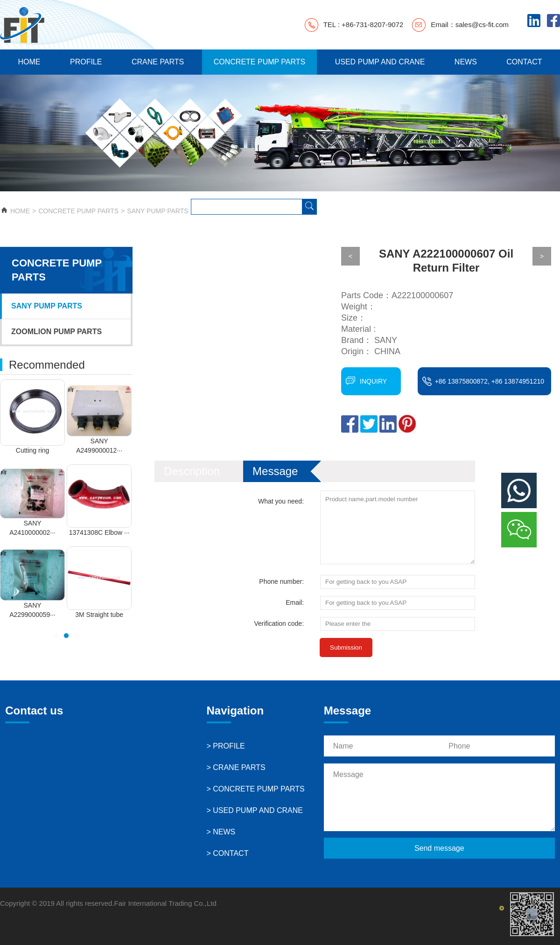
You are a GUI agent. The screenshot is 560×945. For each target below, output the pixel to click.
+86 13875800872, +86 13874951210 (490, 381)
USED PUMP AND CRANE (380, 62)
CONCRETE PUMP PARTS (259, 62)
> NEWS (221, 832)
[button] (56, 636)
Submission (346, 647)
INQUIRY (373, 381)
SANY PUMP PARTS (157, 211)
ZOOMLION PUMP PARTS (56, 332)
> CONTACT (228, 853)
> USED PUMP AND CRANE (255, 810)
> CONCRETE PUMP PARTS (256, 789)
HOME (29, 62)
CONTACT (524, 62)
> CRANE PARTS (236, 767)
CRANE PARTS (158, 62)
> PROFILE (226, 746)
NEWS (466, 62)
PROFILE (86, 62)
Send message (439, 848)
